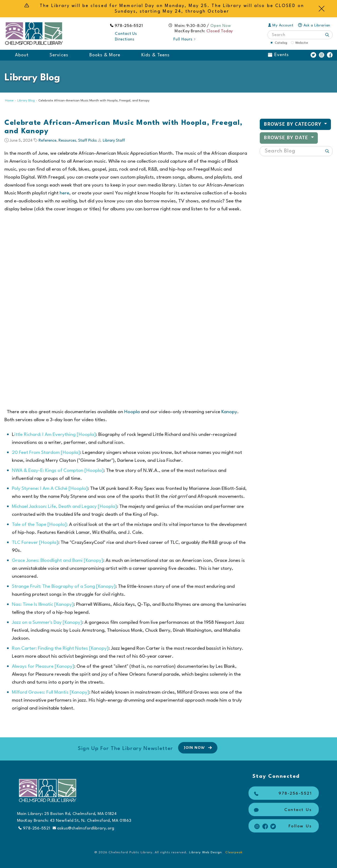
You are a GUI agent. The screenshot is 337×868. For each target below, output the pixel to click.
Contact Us (126, 34)
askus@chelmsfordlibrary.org (84, 828)
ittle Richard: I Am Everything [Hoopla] (55, 435)
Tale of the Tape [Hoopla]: (40, 525)
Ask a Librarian (314, 25)
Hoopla (132, 412)
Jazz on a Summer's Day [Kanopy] (47, 623)
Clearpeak (234, 852)
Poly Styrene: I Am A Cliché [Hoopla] (50, 489)
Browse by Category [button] (293, 124)
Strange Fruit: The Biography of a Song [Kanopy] (64, 587)
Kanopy (229, 412)
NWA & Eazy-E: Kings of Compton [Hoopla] (58, 471)
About (22, 55)
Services (59, 55)
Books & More (105, 55)
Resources (67, 141)
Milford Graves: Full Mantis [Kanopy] (51, 692)
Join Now (198, 748)
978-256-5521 (129, 26)
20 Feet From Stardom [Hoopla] (46, 453)
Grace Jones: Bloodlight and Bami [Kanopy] (58, 561)
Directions (125, 39)
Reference (48, 141)
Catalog (281, 43)
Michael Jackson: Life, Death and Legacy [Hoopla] (64, 507)
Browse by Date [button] (287, 138)
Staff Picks (87, 141)
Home (9, 101)
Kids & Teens (156, 55)
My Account (281, 25)
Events (278, 55)
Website (302, 43)
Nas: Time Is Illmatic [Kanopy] (43, 605)
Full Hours (185, 39)
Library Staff (114, 141)
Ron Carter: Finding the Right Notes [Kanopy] (60, 649)
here (64, 193)
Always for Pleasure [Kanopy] (43, 667)
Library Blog (26, 101)
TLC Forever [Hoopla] (35, 543)
